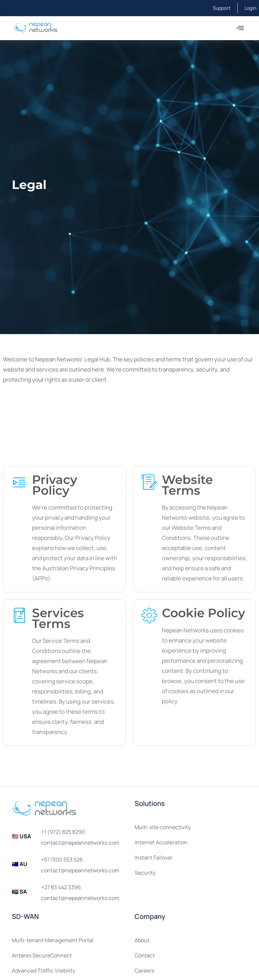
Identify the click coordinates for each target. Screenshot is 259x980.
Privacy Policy (55, 485)
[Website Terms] (149, 482)
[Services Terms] (19, 615)
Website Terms (187, 485)
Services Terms (58, 618)
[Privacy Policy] (19, 482)
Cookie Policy (204, 612)
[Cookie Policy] (149, 615)
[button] (240, 28)
